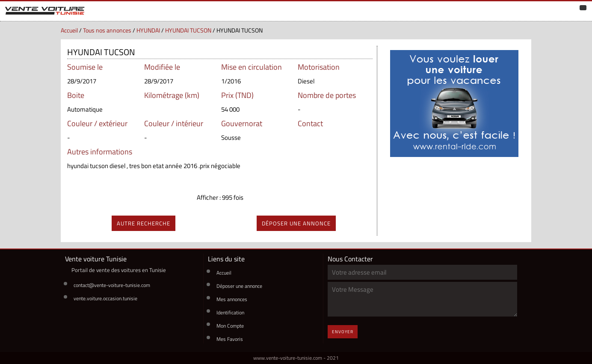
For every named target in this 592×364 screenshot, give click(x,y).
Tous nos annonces (107, 30)
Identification (230, 312)
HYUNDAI (148, 30)
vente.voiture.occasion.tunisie (105, 298)
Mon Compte (230, 326)
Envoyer (343, 332)
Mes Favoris (230, 339)
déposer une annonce (296, 223)
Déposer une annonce (239, 286)
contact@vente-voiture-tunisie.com (112, 285)
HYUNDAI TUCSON (188, 30)
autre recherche (144, 223)
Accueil (69, 30)
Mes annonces (232, 299)
